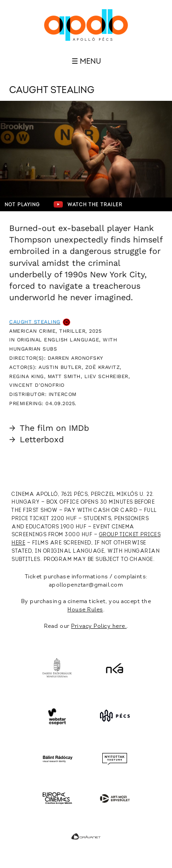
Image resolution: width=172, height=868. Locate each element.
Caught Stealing (35, 322)
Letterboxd (36, 439)
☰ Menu (86, 61)
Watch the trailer (88, 204)
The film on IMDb (49, 428)
